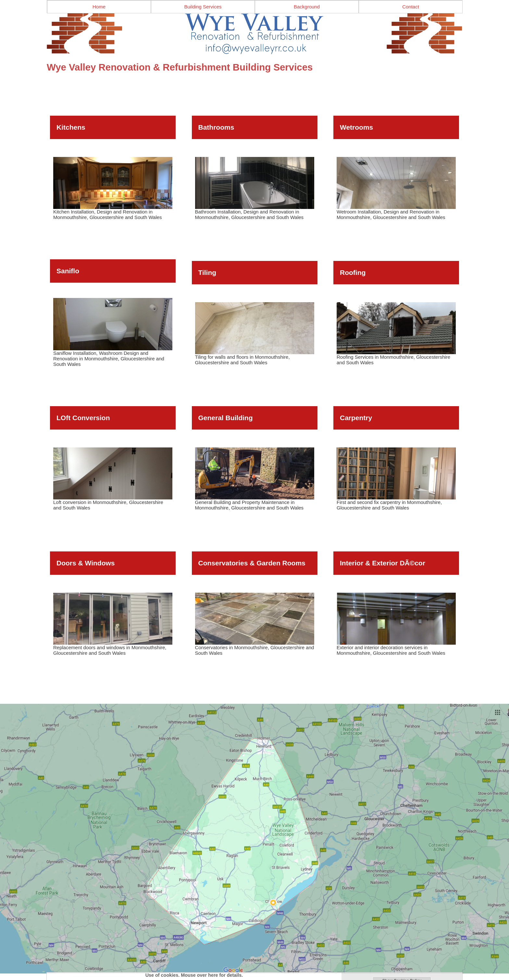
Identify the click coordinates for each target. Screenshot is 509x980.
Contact (411, 7)
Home (99, 7)
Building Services (203, 7)
